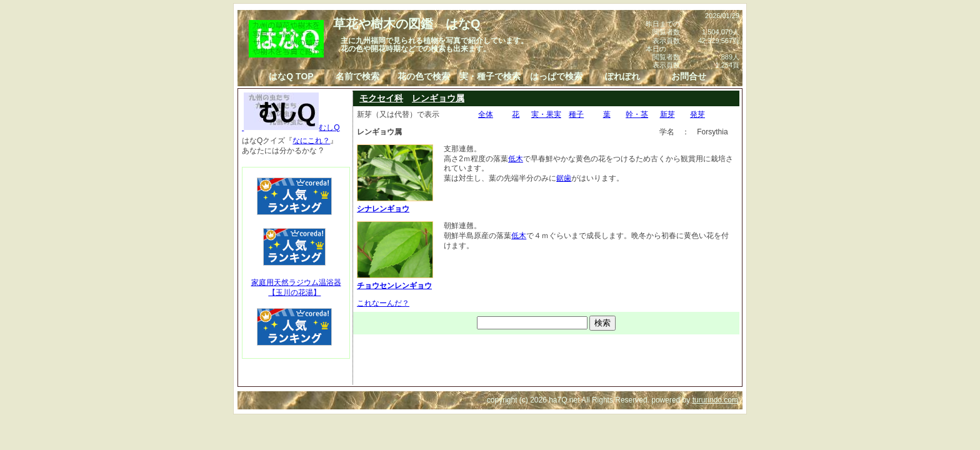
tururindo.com (715, 400)
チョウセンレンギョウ (395, 281)
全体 (486, 114)
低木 (516, 159)
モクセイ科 (381, 98)
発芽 (697, 114)
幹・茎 (637, 114)
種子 (576, 114)
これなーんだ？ (383, 303)
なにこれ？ (311, 141)
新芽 (667, 114)
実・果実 (546, 114)
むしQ (291, 127)
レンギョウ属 (438, 98)
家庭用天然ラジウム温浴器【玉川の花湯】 (296, 287)
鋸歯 (564, 178)
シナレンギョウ (395, 204)
